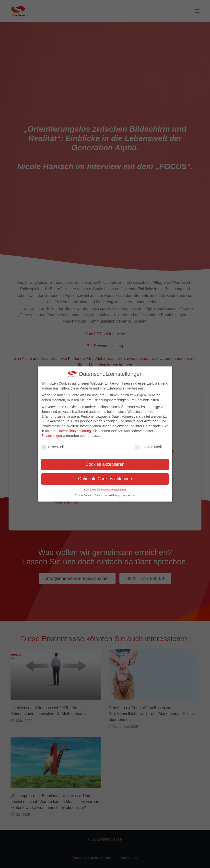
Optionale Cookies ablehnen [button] (105, 477)
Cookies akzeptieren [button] (105, 462)
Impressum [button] (129, 493)
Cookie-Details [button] (83, 493)
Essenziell (52, 445)
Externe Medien (150, 445)
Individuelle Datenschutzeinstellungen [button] (105, 487)
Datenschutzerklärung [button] (107, 493)
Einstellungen (52, 433)
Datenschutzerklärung (74, 428)
